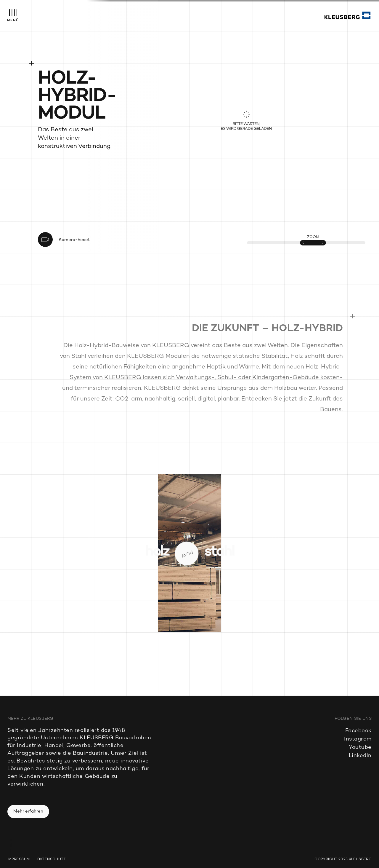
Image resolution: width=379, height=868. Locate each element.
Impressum (19, 860)
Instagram (358, 739)
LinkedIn (360, 756)
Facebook (358, 731)
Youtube (360, 747)
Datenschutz (52, 860)
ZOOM (313, 237)
